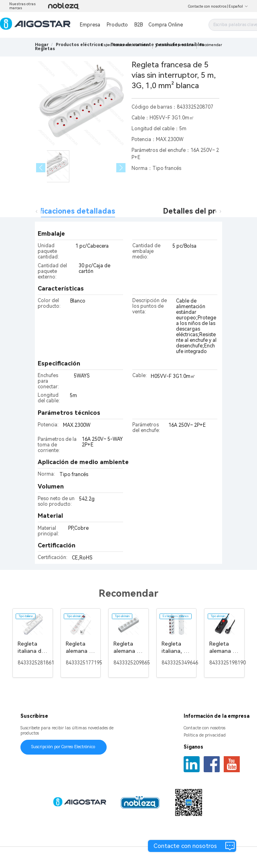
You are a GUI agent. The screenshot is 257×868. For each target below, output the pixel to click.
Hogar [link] (42, 45)
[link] (79, 45)
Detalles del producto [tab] (202, 211)
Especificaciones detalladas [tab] (66, 211)
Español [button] (238, 6)
